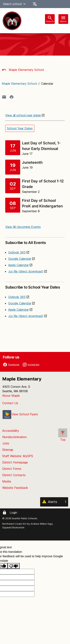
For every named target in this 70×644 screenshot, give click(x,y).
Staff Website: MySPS (18, 456)
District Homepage (15, 462)
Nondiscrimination (14, 437)
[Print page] (12, 97)
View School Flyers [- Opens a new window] (20, 414)
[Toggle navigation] (63, 19)
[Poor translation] (14, 566)
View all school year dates (23, 115)
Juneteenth (32, 162)
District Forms (12, 469)
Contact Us (10, 403)
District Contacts (14, 475)
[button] (24, 4)
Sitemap (8, 450)
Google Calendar (20, 259)
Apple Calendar (18, 265)
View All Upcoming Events (23, 227)
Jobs (6, 443)
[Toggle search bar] (50, 19)
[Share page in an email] (4, 97)
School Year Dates (20, 128)
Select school (15, 4)
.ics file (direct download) (26, 271)
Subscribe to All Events (35, 241)
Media (7, 481)
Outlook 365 (17, 252)
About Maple (11, 396)
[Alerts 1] (54, 502)
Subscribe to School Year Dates (35, 286)
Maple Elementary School (23, 70)
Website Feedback (15, 488)
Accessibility (11, 431)
